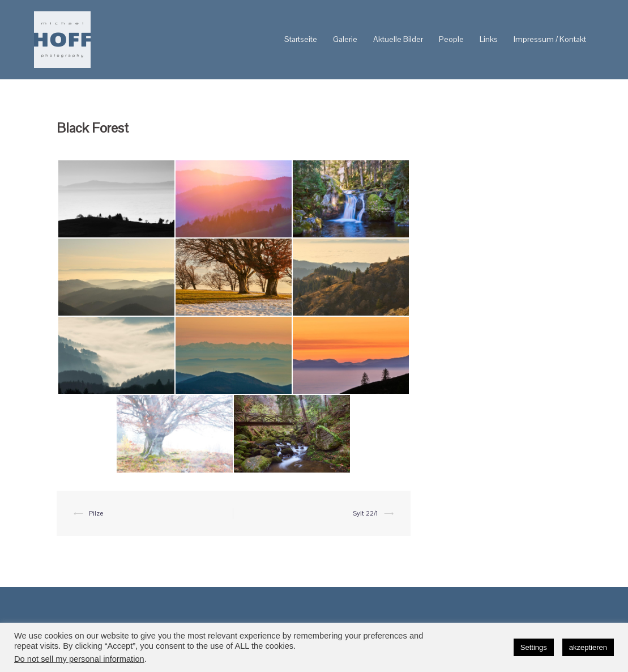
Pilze (96, 513)
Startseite (301, 39)
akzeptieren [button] (588, 647)
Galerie (345, 39)
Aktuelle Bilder (398, 39)
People (451, 39)
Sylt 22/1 (366, 513)
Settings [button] (534, 647)
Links (489, 39)
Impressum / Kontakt (550, 39)
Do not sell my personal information (79, 659)
